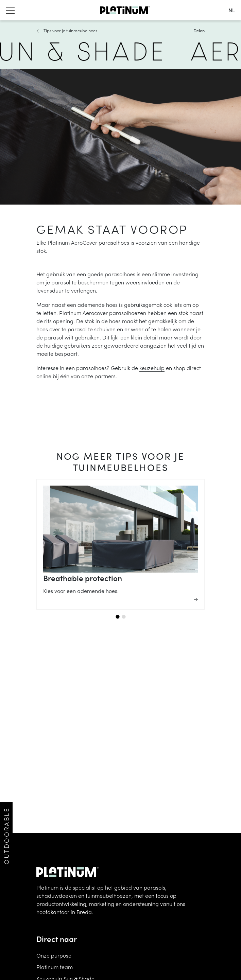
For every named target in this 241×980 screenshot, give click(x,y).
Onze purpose (54, 955)
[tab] (117, 617)
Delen (199, 30)
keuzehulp (152, 368)
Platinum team (55, 967)
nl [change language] (232, 10)
